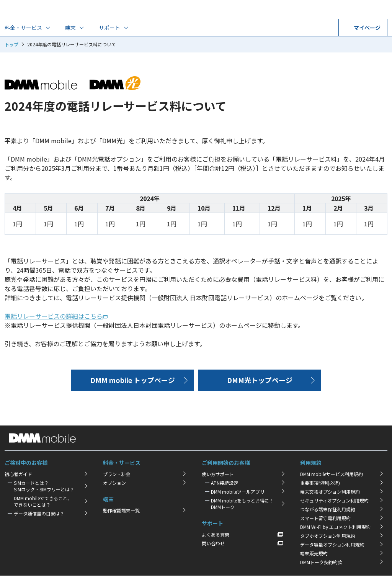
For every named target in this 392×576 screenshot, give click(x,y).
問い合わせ (213, 543)
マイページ (363, 27)
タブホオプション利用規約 (328, 536)
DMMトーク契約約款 (321, 562)
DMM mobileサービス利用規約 (332, 474)
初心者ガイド (18, 474)
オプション (114, 483)
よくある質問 (216, 534)
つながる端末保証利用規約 (328, 509)
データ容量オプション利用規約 (332, 544)
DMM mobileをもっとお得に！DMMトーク (242, 504)
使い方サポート (218, 474)
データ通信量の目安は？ (39, 513)
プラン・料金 (117, 474)
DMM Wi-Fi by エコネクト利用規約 (335, 527)
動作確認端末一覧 (121, 510)
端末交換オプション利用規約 (330, 492)
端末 (70, 28)
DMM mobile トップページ (133, 380)
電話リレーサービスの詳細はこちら (54, 316)
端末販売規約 (314, 553)
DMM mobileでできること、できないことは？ (43, 501)
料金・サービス (23, 28)
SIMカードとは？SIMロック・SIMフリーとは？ (44, 486)
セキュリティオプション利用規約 (334, 500)
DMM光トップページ (260, 380)
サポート (109, 28)
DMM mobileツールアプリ (238, 492)
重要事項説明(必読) (320, 483)
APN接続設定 (225, 483)
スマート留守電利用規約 (325, 518)
